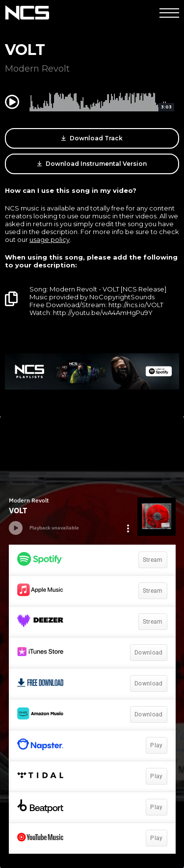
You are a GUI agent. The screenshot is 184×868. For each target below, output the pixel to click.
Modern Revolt (37, 69)
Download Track (92, 138)
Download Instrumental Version (92, 164)
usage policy (50, 239)
